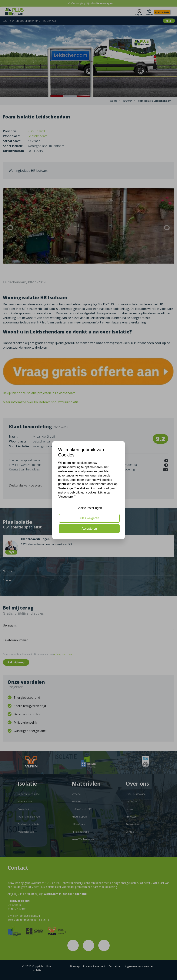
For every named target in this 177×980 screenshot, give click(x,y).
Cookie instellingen (89, 508)
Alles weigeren (89, 518)
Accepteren (89, 529)
